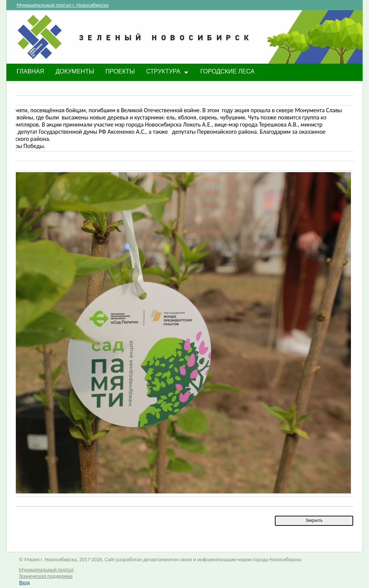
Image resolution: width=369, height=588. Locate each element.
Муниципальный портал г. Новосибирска (63, 5)
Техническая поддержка (46, 576)
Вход (24, 583)
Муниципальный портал (46, 570)
